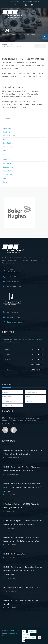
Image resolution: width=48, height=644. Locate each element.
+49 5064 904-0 (16, 1)
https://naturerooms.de (16, 322)
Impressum (26, 634)
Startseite (6, 44)
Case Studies (8, 143)
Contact (6, 154)
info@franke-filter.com (32, 1)
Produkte (7, 160)
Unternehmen (8, 167)
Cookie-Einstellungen (29, 637)
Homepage (7, 128)
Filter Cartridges (9, 136)
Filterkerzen (8, 163)
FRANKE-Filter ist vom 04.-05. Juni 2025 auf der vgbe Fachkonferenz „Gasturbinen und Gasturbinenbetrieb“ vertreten (22, 487)
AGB (24, 631)
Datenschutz (32, 631)
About (5, 139)
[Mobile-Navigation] (45, 14)
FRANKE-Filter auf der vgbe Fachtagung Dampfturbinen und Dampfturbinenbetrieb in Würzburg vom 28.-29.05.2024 (23, 571)
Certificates (8, 147)
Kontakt (18, 5)
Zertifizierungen (9, 174)
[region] (19, 212)
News (5, 150)
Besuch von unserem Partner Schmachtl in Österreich (22, 587)
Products (6, 132)
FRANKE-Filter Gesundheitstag (14, 554)
